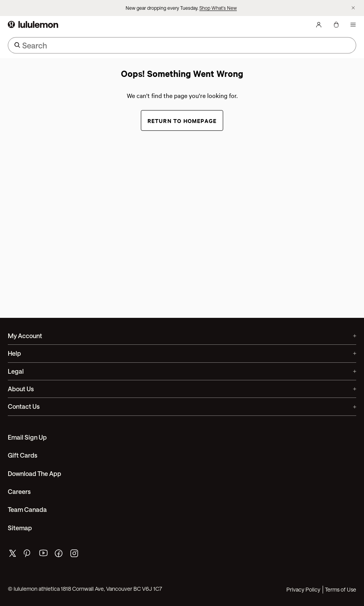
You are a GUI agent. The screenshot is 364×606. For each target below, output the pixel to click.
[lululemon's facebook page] (59, 555)
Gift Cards (23, 455)
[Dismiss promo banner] (353, 8)
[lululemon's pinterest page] (28, 555)
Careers (19, 491)
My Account (182, 336)
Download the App (35, 473)
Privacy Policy (303, 589)
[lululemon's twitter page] (12, 554)
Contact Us (182, 406)
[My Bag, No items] (336, 25)
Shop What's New (218, 8)
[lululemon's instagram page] (75, 555)
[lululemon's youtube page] (44, 555)
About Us (182, 389)
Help (182, 353)
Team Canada (27, 509)
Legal (182, 371)
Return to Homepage (182, 120)
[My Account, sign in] (319, 25)
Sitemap (20, 528)
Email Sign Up (27, 437)
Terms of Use (341, 589)
